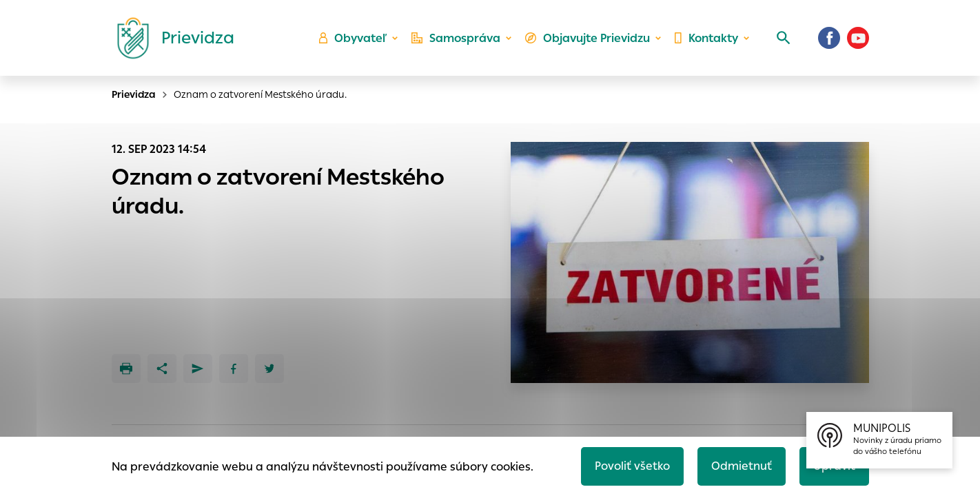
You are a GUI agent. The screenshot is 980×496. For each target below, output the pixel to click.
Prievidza (134, 94)
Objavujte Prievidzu (588, 38)
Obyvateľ (353, 38)
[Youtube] (858, 38)
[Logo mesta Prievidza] (170, 38)
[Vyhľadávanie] (784, 38)
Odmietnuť (742, 466)
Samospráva (456, 38)
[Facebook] (829, 38)
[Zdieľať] (162, 369)
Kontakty (706, 38)
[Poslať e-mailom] (198, 369)
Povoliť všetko (632, 466)
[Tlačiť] (126, 369)
